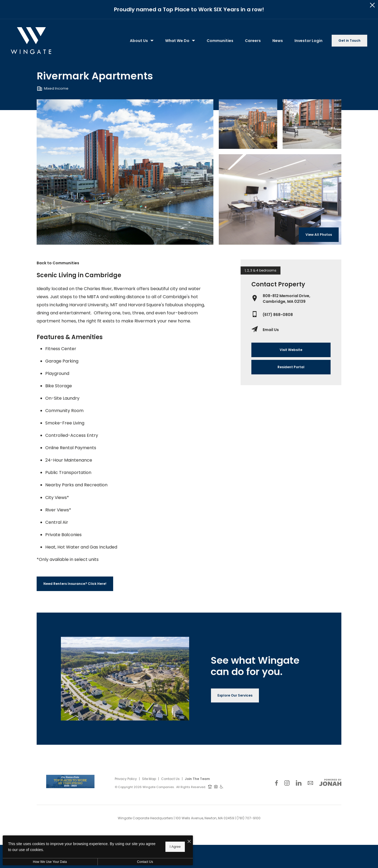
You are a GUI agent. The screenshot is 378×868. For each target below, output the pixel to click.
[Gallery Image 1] (248, 124)
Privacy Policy (126, 779)
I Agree (174, 847)
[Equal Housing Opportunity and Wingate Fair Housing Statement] (216, 786)
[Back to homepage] (31, 41)
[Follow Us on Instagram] (287, 783)
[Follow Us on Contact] (310, 783)
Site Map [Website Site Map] (149, 779)
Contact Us (170, 779)
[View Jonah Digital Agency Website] (330, 782)
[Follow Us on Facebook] (276, 783)
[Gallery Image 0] (125, 172)
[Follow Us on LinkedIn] (299, 783)
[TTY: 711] (210, 786)
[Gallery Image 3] (280, 199)
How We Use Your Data (50, 862)
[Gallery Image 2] (312, 124)
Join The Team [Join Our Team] (197, 779)
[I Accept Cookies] (188, 842)
